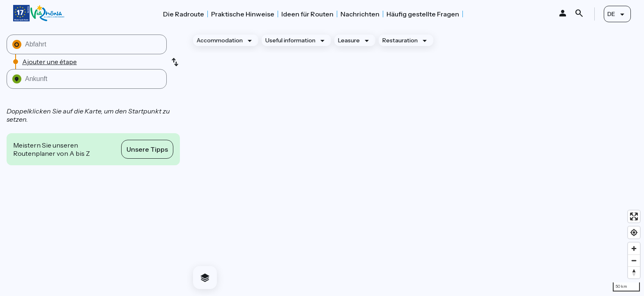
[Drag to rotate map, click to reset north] (634, 272)
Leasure (349, 40)
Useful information (290, 40)
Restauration (400, 40)
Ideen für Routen (307, 14)
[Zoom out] (634, 260)
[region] (415, 162)
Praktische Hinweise (243, 14)
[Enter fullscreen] (634, 216)
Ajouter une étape (49, 62)
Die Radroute (184, 14)
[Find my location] (634, 232)
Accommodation (220, 40)
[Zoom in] (634, 249)
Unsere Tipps (147, 149)
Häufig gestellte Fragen (423, 14)
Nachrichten (360, 14)
